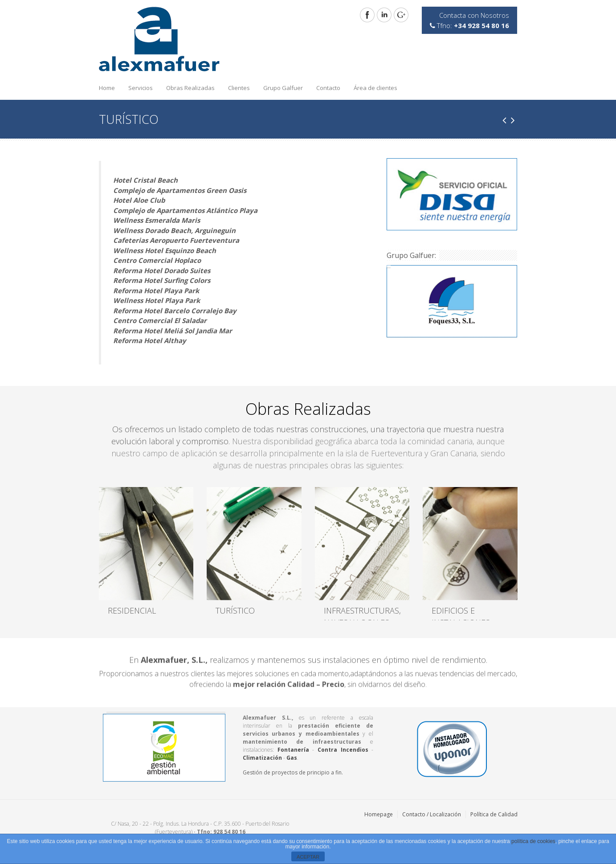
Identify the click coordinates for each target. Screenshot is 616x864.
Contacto (328, 88)
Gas (292, 758)
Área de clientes (375, 88)
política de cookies (533, 841)
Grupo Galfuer (283, 88)
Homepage (379, 814)
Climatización (262, 758)
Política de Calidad (494, 814)
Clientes (239, 88)
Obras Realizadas (188, 85)
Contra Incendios (343, 750)
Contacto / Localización (432, 814)
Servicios (138, 85)
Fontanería (293, 750)
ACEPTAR (308, 857)
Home (107, 88)
